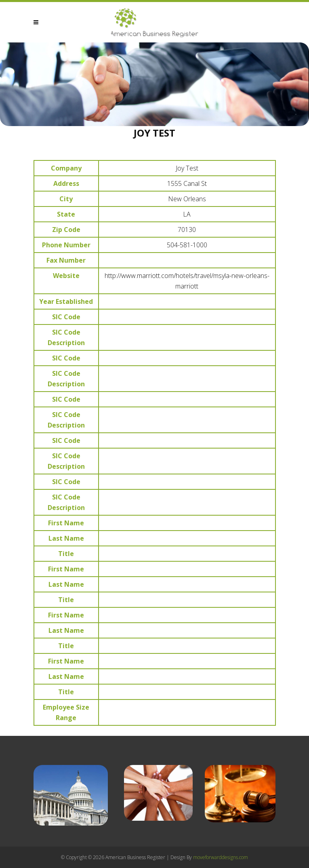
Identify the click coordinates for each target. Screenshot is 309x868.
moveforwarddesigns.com (221, 857)
